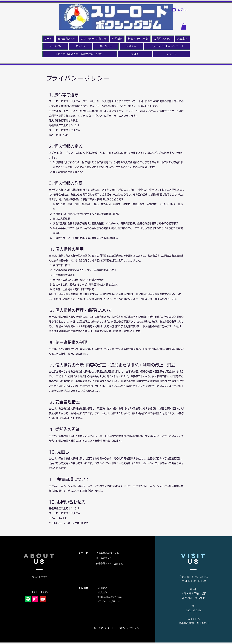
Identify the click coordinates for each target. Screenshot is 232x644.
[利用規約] (103, 588)
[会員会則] (103, 592)
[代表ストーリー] (40, 577)
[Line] (28, 599)
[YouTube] (43, 599)
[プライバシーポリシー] (108, 601)
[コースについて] (104, 558)
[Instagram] (35, 599)
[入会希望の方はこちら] (108, 553)
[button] (184, 27)
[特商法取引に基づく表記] (109, 597)
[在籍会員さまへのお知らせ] (110, 564)
